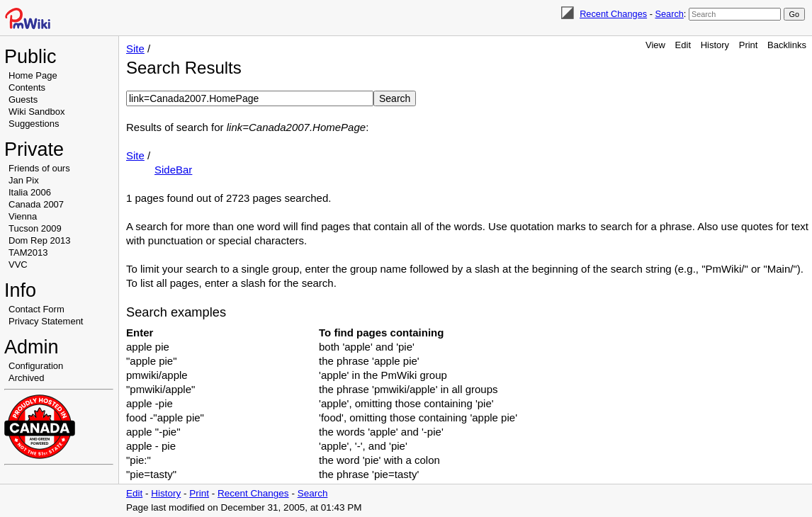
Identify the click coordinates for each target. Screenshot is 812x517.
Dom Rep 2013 (39, 240)
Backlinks (787, 45)
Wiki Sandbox (36, 112)
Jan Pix (24, 180)
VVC (18, 265)
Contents (27, 87)
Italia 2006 (30, 192)
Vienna (23, 216)
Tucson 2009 (35, 228)
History (715, 45)
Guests (23, 100)
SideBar (173, 170)
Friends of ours (39, 168)
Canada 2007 (36, 204)
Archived (27, 378)
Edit (683, 45)
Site (135, 49)
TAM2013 (28, 252)
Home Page (33, 75)
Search (669, 14)
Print (749, 45)
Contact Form (36, 309)
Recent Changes (613, 14)
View (655, 45)
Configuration (36, 366)
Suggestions (34, 124)
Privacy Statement (46, 321)
